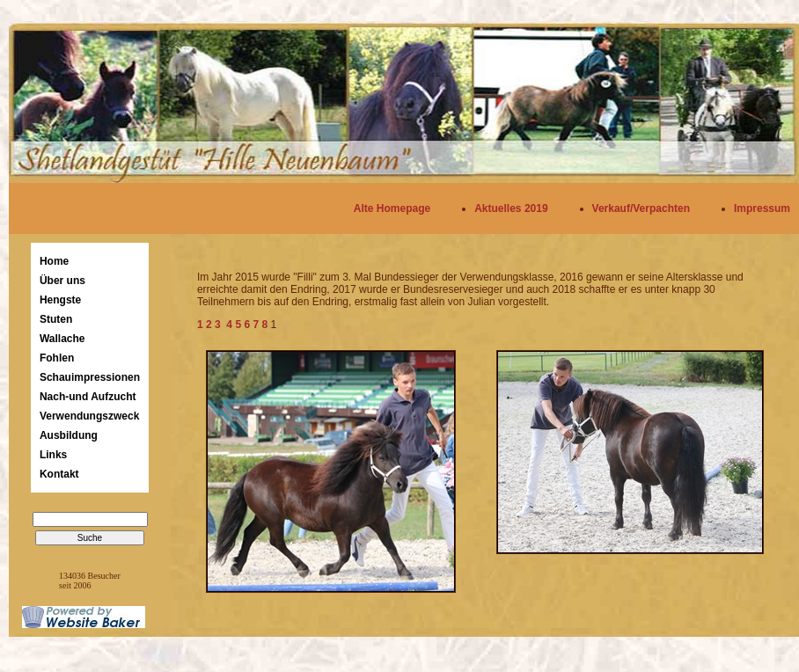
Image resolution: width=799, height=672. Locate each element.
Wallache (62, 339)
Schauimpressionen (90, 377)
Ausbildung (69, 435)
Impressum (762, 208)
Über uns (62, 281)
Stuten (56, 319)
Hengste (60, 300)
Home (54, 261)
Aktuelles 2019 (511, 208)
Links (53, 455)
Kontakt (59, 474)
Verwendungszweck (89, 416)
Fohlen (57, 358)
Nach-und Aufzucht (88, 397)
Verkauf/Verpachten (641, 208)
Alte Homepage (392, 208)
